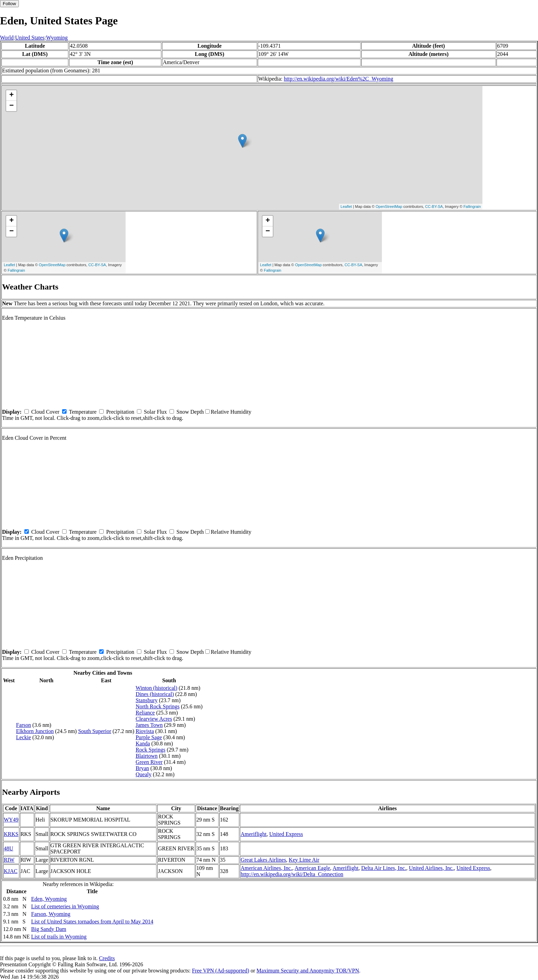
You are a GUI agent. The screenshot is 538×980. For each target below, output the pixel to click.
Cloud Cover (45, 412)
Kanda (143, 743)
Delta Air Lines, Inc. (384, 868)
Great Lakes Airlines (263, 860)
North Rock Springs (157, 706)
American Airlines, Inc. (266, 868)
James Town (149, 725)
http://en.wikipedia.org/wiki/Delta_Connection (292, 874)
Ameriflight (254, 834)
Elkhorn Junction (35, 731)
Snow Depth (190, 412)
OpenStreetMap (389, 206)
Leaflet (346, 206)
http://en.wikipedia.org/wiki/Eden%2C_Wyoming (338, 79)
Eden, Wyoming (49, 899)
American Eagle (313, 868)
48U (9, 848)
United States (30, 38)
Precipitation (120, 412)
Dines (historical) (155, 694)
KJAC (11, 871)
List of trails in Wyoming (59, 937)
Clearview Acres (154, 719)
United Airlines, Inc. (431, 868)
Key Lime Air (304, 860)
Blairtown (147, 756)
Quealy (143, 774)
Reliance (145, 713)
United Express (286, 834)
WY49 (11, 820)
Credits (107, 958)
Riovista (145, 731)
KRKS (11, 834)
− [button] (11, 106)
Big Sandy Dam (49, 929)
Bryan (142, 768)
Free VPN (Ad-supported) (220, 971)
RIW (9, 860)
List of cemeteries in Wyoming (65, 906)
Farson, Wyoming (51, 914)
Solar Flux (155, 412)
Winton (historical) (156, 688)
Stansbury (147, 700)
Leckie (24, 737)
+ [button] (11, 95)
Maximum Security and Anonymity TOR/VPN (308, 971)
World (7, 38)
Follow (9, 4)
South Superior (95, 731)
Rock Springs (150, 750)
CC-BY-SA (434, 206)
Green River (149, 762)
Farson (24, 725)
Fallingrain (472, 206)
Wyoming (57, 38)
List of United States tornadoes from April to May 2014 (92, 922)
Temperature (83, 412)
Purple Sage (149, 737)
